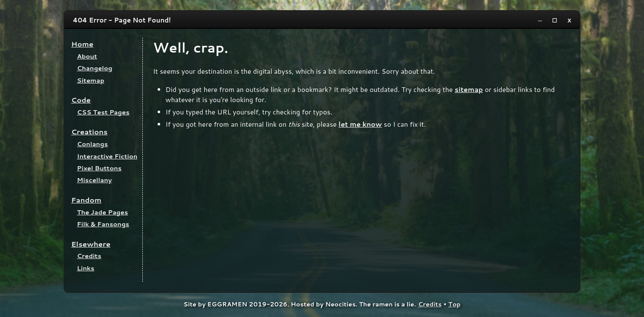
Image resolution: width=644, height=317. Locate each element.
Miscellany (94, 180)
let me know (360, 124)
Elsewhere (91, 244)
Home (82, 44)
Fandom (86, 200)
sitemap (469, 89)
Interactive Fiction (107, 156)
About (87, 56)
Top (454, 304)
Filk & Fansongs (103, 224)
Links (86, 268)
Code (81, 100)
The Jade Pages (103, 212)
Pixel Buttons (99, 168)
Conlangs (93, 144)
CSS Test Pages (103, 112)
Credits (89, 256)
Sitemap (91, 80)
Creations (89, 132)
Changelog (95, 68)
